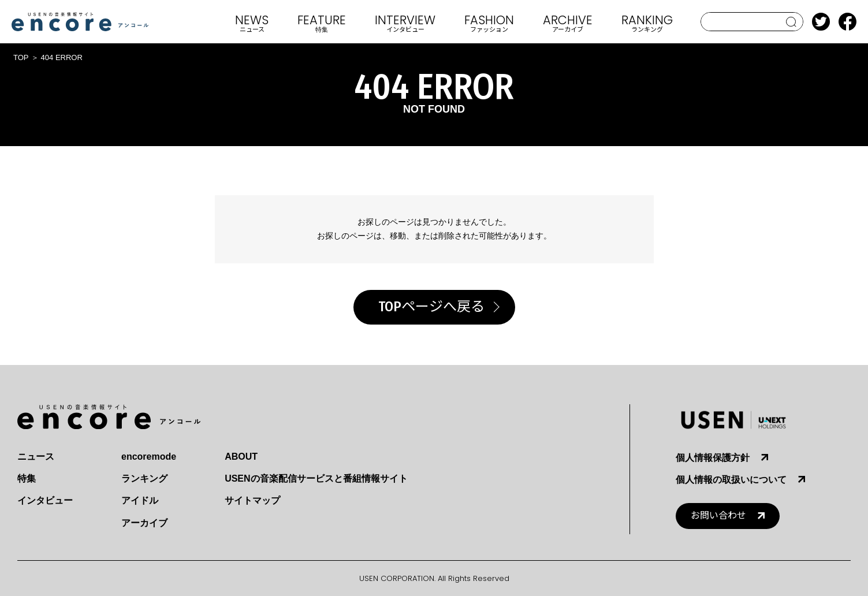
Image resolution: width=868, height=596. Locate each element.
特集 (27, 478)
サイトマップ (252, 500)
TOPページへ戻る (431, 307)
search (791, 22)
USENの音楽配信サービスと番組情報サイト (316, 478)
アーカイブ (144, 523)
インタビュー (45, 500)
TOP (21, 57)
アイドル (140, 500)
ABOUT (241, 457)
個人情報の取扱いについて (731, 480)
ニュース (36, 457)
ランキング (144, 478)
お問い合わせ (718, 515)
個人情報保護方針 (713, 458)
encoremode (149, 457)
